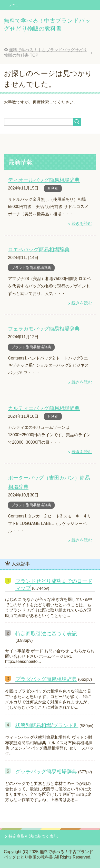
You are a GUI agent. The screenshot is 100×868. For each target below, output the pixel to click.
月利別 (53, 188)
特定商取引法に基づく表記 (46, 634)
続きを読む (82, 223)
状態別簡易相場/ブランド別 (47, 725)
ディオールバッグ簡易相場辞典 (44, 180)
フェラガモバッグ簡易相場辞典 (44, 329)
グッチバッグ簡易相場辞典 (46, 772)
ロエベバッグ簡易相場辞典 (39, 250)
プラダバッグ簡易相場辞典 (46, 679)
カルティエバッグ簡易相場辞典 (44, 408)
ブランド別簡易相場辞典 (31, 268)
